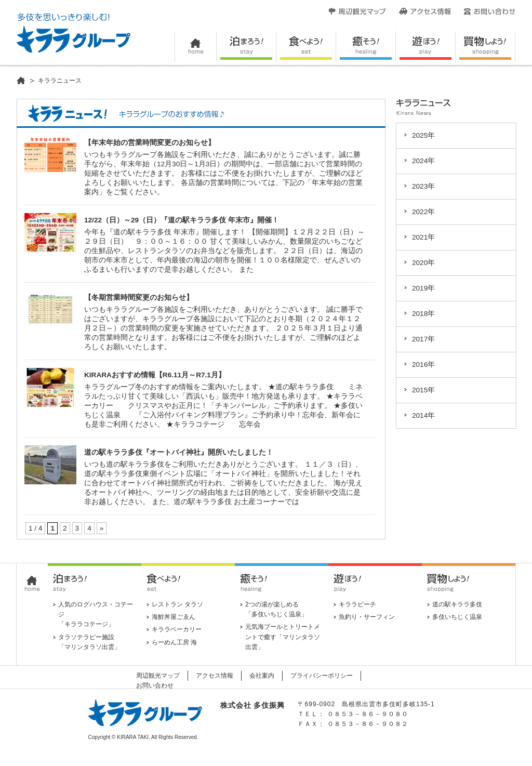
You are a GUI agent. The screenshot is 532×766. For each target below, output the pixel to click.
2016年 (423, 365)
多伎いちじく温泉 (457, 617)
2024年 (423, 161)
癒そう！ (366, 47)
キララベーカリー (177, 629)
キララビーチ (357, 604)
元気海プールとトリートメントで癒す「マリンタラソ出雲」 (283, 637)
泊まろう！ (247, 47)
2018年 (423, 314)
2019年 (423, 288)
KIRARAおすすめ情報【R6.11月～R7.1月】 (155, 375)
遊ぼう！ (426, 47)
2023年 (423, 186)
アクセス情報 (425, 11)
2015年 (423, 390)
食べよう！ (306, 47)
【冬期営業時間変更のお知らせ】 (139, 298)
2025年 (423, 135)
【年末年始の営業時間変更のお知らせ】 (150, 143)
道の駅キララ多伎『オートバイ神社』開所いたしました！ (179, 452)
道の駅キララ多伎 (457, 604)
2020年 (423, 263)
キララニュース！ (126, 113)
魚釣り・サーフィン (367, 617)
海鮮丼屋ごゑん (174, 617)
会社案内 (262, 676)
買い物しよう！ (486, 47)
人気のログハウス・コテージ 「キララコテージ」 (96, 614)
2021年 (423, 237)
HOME (196, 47)
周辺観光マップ (357, 11)
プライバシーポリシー (322, 676)
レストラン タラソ (177, 604)
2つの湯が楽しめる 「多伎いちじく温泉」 (276, 609)
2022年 (423, 212)
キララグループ (74, 33)
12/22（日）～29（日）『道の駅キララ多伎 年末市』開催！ (182, 220)
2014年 (423, 415)
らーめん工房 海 (174, 642)
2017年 (423, 339)
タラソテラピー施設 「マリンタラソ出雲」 (89, 642)
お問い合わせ (490, 11)
